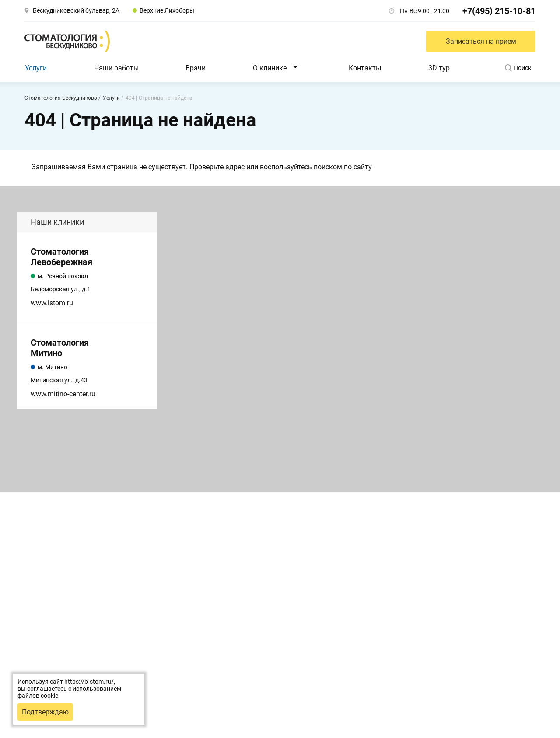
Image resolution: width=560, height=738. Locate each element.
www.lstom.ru (52, 303)
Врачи (196, 68)
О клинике (270, 68)
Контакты (365, 68)
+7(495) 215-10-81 (499, 11)
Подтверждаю (45, 712)
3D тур (439, 68)
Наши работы (116, 68)
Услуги (36, 68)
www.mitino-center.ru (63, 394)
